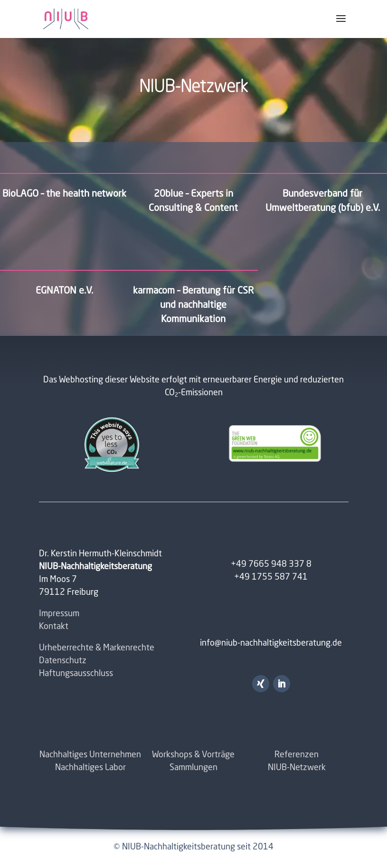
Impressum (59, 614)
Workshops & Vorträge (193, 755)
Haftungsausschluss (76, 674)
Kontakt (54, 627)
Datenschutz (63, 661)
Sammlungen (193, 768)
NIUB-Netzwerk (297, 768)
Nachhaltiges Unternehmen (90, 755)
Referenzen (297, 755)
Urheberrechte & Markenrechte (97, 648)
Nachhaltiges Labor (90, 768)
